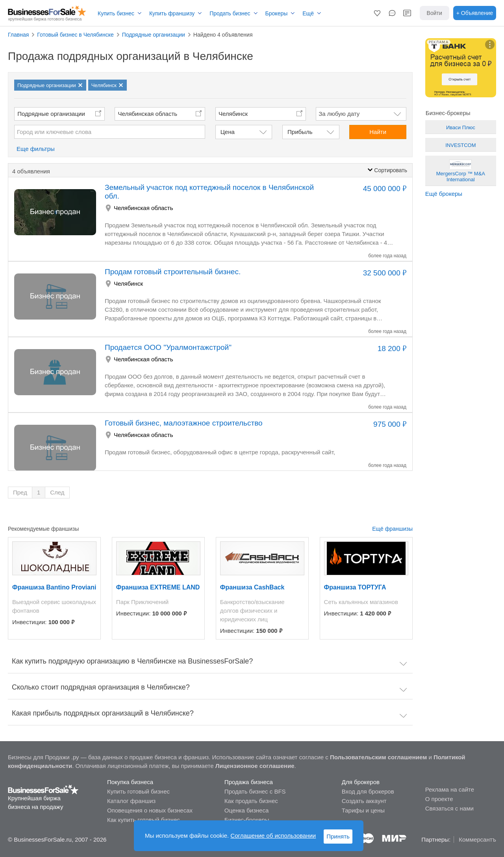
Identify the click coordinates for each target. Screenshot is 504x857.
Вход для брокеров (368, 791)
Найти (378, 132)
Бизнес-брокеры (247, 820)
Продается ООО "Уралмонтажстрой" (168, 347)
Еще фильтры (36, 149)
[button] (377, 13)
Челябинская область (148, 114)
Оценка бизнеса (246, 810)
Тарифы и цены (363, 810)
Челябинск (128, 283)
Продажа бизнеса (249, 782)
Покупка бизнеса (130, 782)
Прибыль (300, 132)
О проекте (439, 799)
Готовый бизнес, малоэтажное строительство (184, 423)
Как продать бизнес (251, 801)
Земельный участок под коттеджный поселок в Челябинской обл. (209, 192)
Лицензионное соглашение (255, 766)
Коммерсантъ (477, 839)
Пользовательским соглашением (378, 757)
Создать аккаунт (364, 801)
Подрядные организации (51, 114)
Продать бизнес (230, 13)
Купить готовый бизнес (138, 791)
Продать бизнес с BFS (255, 791)
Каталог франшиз (131, 801)
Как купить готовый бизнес (144, 820)
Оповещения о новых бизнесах (150, 810)
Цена (228, 132)
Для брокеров (361, 782)
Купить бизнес (116, 13)
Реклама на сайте (450, 789)
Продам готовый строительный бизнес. (173, 272)
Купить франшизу (172, 13)
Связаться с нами (449, 808)
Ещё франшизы (392, 529)
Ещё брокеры (444, 194)
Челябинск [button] (233, 114)
